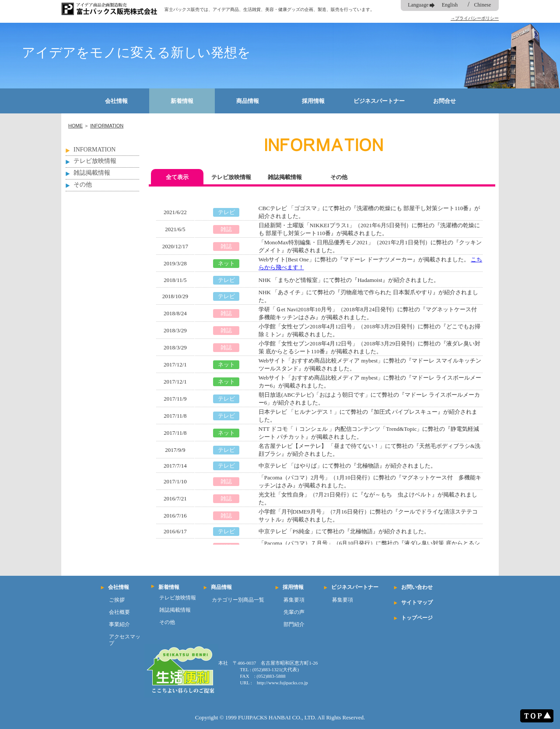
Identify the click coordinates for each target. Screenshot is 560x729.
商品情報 (248, 101)
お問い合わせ (417, 587)
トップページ (417, 618)
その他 (83, 185)
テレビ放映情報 (95, 161)
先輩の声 (294, 612)
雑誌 (226, 229)
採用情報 (313, 101)
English (450, 5)
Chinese (483, 5)
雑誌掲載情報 (92, 173)
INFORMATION (107, 126)
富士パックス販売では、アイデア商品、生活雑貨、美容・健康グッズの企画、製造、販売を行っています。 (269, 9)
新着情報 (182, 101)
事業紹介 (119, 624)
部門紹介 (294, 624)
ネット (226, 263)
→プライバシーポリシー (475, 18)
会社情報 (116, 101)
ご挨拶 (117, 600)
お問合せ (444, 101)
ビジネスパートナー (379, 101)
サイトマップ (417, 602)
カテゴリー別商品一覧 (238, 600)
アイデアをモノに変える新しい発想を (136, 52)
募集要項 (294, 600)
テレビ (226, 212)
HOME (75, 126)
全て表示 (177, 177)
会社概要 (119, 612)
